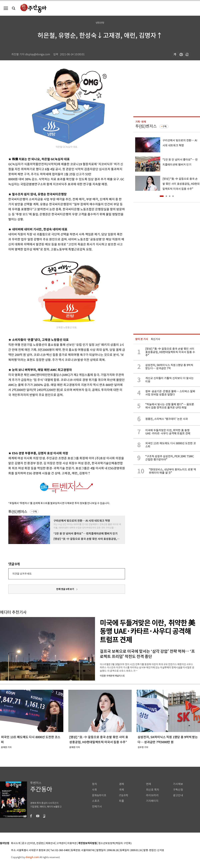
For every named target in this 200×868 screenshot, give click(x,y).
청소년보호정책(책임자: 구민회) (115, 843)
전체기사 (97, 807)
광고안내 (178, 795)
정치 (94, 784)
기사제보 (178, 784)
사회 (94, 790)
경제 (121, 784)
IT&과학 (124, 795)
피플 (121, 801)
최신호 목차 (153, 790)
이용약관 (72, 843)
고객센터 (61, 843)
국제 (121, 790)
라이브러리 (152, 795)
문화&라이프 (99, 795)
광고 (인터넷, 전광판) (33, 843)
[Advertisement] (58, 423)
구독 (35, 512)
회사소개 (16, 843)
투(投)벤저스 (18, 512)
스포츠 (96, 801)
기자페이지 (152, 801)
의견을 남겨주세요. (22, 574)
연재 (148, 784)
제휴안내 (50, 843)
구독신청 (178, 790)
